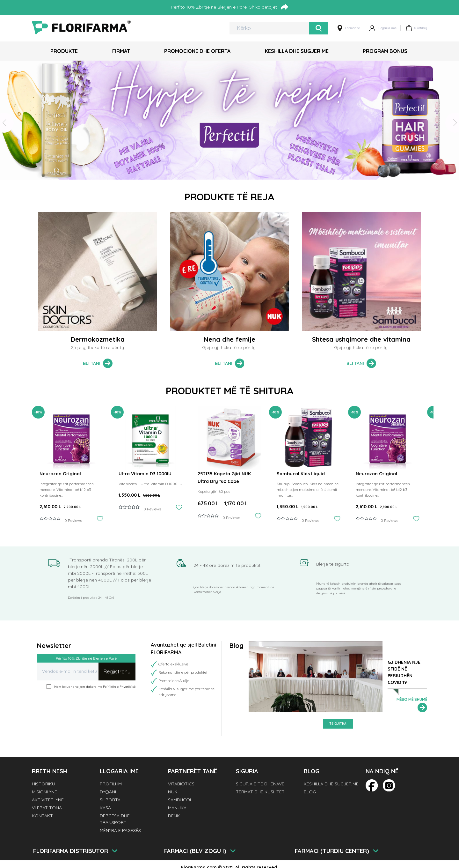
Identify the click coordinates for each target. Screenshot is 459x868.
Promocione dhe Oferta (197, 51)
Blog (310, 792)
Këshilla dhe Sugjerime (297, 51)
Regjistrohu (117, 671)
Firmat (121, 51)
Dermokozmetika (98, 339)
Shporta (110, 800)
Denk (174, 816)
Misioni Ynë (44, 792)
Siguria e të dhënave (260, 784)
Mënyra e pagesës (120, 830)
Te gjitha (338, 724)
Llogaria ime (383, 28)
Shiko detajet (269, 7)
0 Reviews (73, 520)
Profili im (111, 784)
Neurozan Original (60, 474)
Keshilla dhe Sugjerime (331, 784)
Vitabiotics (181, 784)
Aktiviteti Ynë (48, 800)
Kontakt (42, 816)
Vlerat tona (47, 808)
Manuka (177, 808)
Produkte (64, 51)
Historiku (44, 784)
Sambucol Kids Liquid (301, 474)
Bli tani (98, 363)
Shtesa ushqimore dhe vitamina (361, 339)
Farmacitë (349, 28)
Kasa (105, 808)
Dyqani (108, 792)
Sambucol (180, 800)
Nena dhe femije (229, 339)
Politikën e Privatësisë (119, 687)
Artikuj (416, 28)
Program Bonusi (386, 51)
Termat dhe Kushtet (260, 792)
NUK (173, 792)
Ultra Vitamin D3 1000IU (145, 474)
